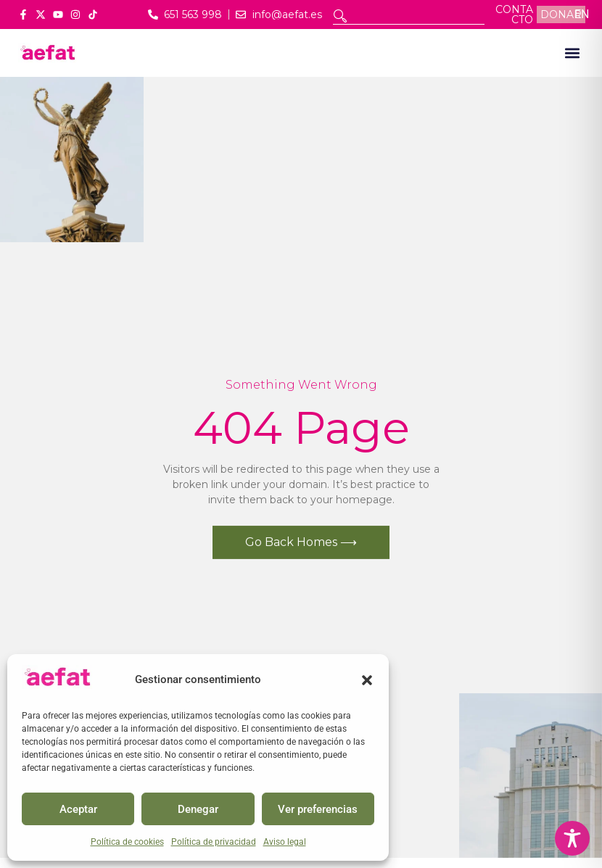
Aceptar (78, 809)
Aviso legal (285, 842)
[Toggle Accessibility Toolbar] (572, 838)
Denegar (198, 809)
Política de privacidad (214, 842)
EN (582, 14)
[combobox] (409, 16)
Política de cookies (127, 842)
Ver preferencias (318, 809)
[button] (367, 680)
